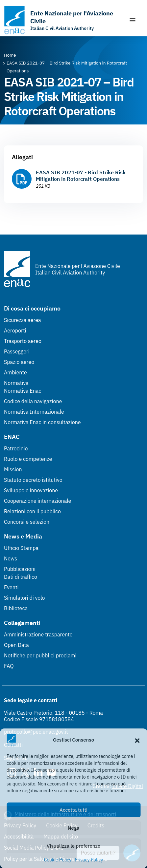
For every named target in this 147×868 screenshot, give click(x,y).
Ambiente (15, 372)
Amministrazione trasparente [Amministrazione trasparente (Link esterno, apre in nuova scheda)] (38, 634)
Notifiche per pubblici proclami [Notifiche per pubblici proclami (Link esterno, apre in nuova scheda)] (40, 655)
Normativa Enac (23, 391)
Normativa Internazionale (34, 412)
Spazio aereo (19, 362)
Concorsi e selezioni (27, 522)
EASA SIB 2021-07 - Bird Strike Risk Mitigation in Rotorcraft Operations (81, 176)
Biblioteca (16, 608)
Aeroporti (15, 330)
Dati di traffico (21, 577)
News (11, 558)
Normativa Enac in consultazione (42, 422)
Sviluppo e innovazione (31, 490)
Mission (13, 469)
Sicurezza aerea (23, 320)
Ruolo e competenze (28, 459)
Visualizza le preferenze (73, 846)
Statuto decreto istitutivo (33, 480)
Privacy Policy (89, 860)
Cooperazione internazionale (37, 501)
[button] (137, 740)
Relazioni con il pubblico (32, 511)
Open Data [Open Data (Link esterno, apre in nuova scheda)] (16, 645)
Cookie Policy (58, 860)
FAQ (9, 666)
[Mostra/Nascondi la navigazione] (133, 20)
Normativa (16, 383)
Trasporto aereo (23, 341)
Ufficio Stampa (21, 548)
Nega (73, 828)
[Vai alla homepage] (63, 20)
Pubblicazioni (20, 569)
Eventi (11, 587)
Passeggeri (17, 351)
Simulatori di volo (24, 598)
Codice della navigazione (33, 401)
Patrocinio (16, 448)
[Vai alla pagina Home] (10, 55)
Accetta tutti (73, 810)
